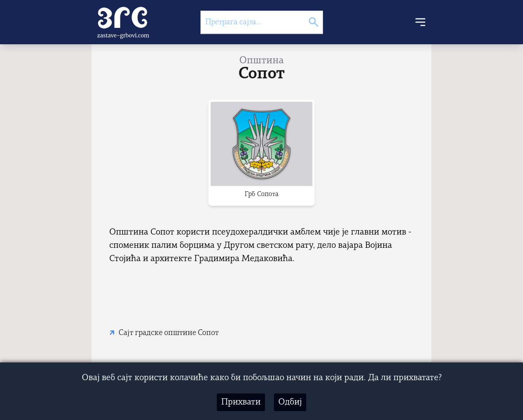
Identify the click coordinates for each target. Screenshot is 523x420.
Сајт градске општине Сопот (169, 333)
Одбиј (290, 402)
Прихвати (241, 402)
